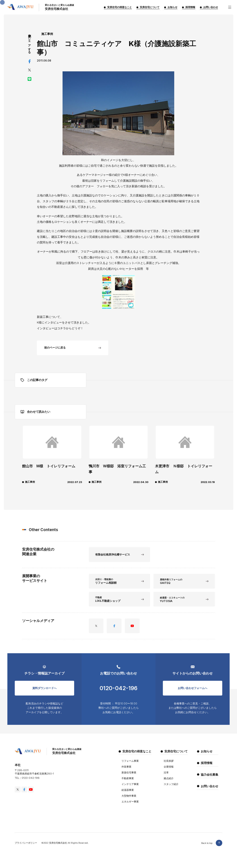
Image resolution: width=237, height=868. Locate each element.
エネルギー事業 (130, 806)
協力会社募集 (210, 779)
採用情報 (207, 767)
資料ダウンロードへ (44, 690)
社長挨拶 (169, 765)
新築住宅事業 (129, 777)
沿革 (166, 777)
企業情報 (169, 771)
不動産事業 (128, 782)
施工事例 (47, 34)
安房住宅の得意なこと (137, 755)
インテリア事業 (130, 788)
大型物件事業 (129, 800)
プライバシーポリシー (26, 847)
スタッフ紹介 (171, 788)
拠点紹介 (169, 782)
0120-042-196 (119, 690)
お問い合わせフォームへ (193, 690)
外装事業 (126, 771)
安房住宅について (176, 755)
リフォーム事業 (130, 765)
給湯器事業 (128, 794)
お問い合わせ (210, 790)
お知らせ (207, 755)
